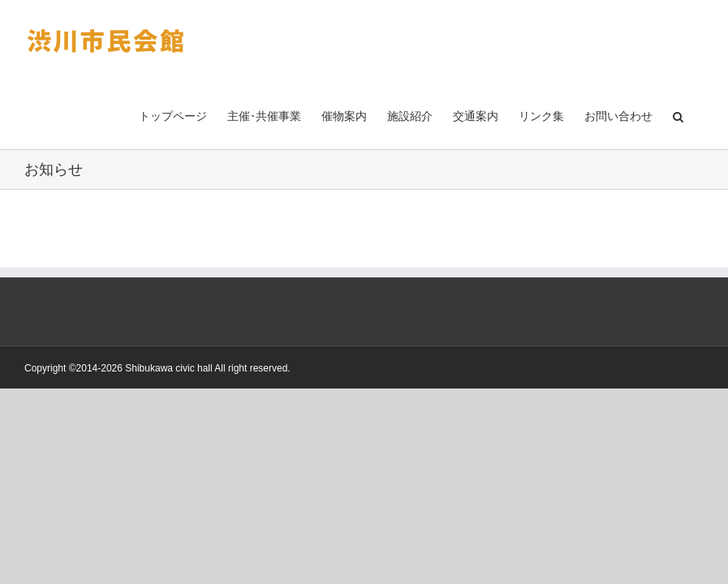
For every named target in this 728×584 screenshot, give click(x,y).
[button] (678, 115)
